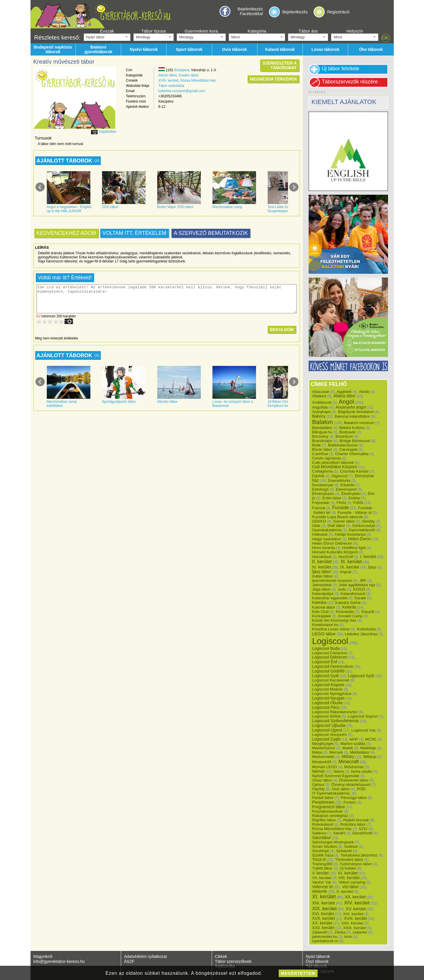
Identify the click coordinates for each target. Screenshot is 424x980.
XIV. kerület (357, 903)
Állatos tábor (344, 396)
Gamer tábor (344, 521)
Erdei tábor (332, 498)
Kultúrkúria (366, 629)
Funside (341, 507)
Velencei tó (322, 887)
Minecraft (349, 762)
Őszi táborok (317, 961)
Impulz (346, 572)
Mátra (317, 752)
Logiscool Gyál (325, 676)
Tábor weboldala (171, 86)
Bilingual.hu (322, 432)
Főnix (341, 503)
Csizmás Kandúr (354, 471)
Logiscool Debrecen (330, 657)
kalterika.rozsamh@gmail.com (182, 91)
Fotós (358, 502)
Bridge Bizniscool (355, 441)
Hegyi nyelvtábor (327, 539)
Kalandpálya (323, 594)
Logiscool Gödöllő (328, 671)
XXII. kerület (323, 928)
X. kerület (345, 892)
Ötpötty (319, 789)
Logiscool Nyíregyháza (332, 694)
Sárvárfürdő (362, 833)
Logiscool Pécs (326, 707)
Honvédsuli (322, 557)
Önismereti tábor (354, 780)
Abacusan (321, 392)
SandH (339, 833)
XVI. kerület (353, 914)
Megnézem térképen (273, 79)
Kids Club (320, 612)
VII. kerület (322, 878)
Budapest (182, 70)
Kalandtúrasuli (353, 594)
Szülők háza (323, 855)
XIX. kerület (324, 909)
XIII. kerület (324, 903)
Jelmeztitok (322, 585)
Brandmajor (322, 441)
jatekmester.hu (325, 937)
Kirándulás (345, 612)
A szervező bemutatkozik (211, 233)
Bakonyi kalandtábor (352, 416)
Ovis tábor (341, 789)
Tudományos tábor (356, 864)
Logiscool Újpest (327, 730)
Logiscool (330, 641)
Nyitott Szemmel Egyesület (336, 776)
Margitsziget (323, 744)
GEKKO (319, 521)
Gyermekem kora (201, 31)
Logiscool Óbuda (327, 703)
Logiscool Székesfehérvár (336, 721)
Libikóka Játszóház (361, 634)
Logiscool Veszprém (330, 735)
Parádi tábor (323, 798)
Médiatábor (360, 752)
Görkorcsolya (364, 526)
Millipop (370, 757)
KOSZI (359, 589)
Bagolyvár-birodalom (356, 412)
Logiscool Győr (361, 676)
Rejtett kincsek (356, 820)
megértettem (298, 973)
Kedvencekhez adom (66, 233)
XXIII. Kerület (355, 928)
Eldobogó (320, 489)
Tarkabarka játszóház (359, 855)
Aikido (364, 392)
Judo (342, 589)
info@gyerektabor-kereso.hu (59, 961)
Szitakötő (344, 851)
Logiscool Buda (326, 648)
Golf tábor (337, 526)
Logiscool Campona (330, 653)
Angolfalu (320, 407)
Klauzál (368, 612)
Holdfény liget (354, 548)
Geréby (368, 521)
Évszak (107, 31)
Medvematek (323, 757)
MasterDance (324, 748)
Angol (346, 402)
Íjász (372, 567)
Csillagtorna (322, 471)
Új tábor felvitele (340, 69)
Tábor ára (308, 31)
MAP (354, 739)
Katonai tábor (324, 607)
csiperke (360, 932)
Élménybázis (323, 494)
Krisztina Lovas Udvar (331, 629)
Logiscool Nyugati (328, 698)
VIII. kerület (349, 878)
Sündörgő (321, 851)
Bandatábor (322, 428)
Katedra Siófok (348, 603)
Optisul (318, 785)
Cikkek (221, 956)
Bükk (316, 445)
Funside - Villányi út (355, 513)
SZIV (363, 829)
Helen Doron (359, 539)
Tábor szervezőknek (233, 961)
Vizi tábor (350, 887)
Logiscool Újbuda (329, 725)
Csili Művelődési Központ (334, 467)
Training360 (322, 864)
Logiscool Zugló (326, 739)
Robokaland (323, 824)
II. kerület (322, 561)
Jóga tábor (321, 589)
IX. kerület (349, 567)
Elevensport (346, 489)
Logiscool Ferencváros (333, 666)
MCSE (371, 739)
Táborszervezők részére (350, 82)
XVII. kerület (323, 918)
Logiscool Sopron (363, 716)
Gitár (316, 526)
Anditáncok (322, 402)
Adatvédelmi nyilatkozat (145, 956)
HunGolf (346, 557)
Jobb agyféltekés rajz (357, 585)
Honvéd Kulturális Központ (335, 552)
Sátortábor (322, 838)
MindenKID (322, 762)
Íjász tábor (322, 572)
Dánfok (318, 476)
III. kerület (351, 562)
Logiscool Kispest (328, 685)
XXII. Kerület (352, 923)
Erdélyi (354, 498)
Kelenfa (349, 607)
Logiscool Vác (364, 730)
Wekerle (320, 891)
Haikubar (320, 534)
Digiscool (340, 476)
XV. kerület (356, 909)
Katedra (319, 602)
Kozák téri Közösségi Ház (334, 620)
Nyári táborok (318, 956)
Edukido (347, 485)
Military (348, 757)
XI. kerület (324, 897)
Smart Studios (324, 846)
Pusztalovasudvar (327, 811)
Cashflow (320, 454)
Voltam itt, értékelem (135, 233)
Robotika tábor (353, 824)
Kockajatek (322, 616)
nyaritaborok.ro (325, 941)
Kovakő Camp (350, 616)
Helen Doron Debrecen (332, 543)
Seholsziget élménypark (333, 842)
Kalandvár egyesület (330, 598)
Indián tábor (322, 576)
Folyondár (321, 503)
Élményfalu (351, 494)
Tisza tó (319, 860)
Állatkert (319, 396)
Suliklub (351, 846)
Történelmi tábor (349, 860)
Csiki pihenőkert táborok (333, 463)
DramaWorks (339, 481)
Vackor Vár (322, 882)
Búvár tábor (322, 449)
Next (294, 187)
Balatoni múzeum (359, 423)
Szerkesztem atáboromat (280, 65)
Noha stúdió (362, 771)
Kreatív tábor (189, 75)
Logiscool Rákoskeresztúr (335, 712)
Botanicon (344, 436)
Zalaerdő (320, 932)
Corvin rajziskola (327, 458)
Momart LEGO (325, 767)
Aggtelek (344, 392)
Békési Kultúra (352, 428)
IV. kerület (322, 567)
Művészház (354, 767)
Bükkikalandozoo (343, 445)
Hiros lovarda (324, 548)
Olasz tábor (322, 780)
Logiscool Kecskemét (331, 680)
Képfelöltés (108, 132)
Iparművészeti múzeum (332, 581)
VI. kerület (348, 873)
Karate (360, 598)
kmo (348, 937)
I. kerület (368, 557)
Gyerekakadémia (327, 530)
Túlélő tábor (322, 868)
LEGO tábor (324, 634)
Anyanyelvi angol (350, 407)
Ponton (350, 802)
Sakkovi (319, 833)
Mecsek (336, 752)
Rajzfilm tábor (324, 820)
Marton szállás (353, 744)
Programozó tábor (329, 807)
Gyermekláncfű (362, 530)
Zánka (340, 932)
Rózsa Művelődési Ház (198, 81)
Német (318, 771)
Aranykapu (321, 412)
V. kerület (320, 873)
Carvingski (349, 449)
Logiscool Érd (325, 662)
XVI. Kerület (323, 914)
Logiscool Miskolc (328, 689)
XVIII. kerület (168, 81)
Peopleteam (323, 802)
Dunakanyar (323, 485)
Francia (319, 508)
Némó (339, 771)
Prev (40, 187)
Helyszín (355, 31)
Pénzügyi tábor (354, 798)
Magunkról (43, 956)
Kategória (257, 31)
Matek (348, 748)
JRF (363, 581)
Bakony (319, 416)
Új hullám (348, 868)
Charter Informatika (352, 454)
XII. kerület (355, 897)
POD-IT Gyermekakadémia (339, 791)
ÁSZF (129, 961)
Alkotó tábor (168, 75)
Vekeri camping (352, 882)
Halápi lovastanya (350, 534)
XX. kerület (322, 923)
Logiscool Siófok (326, 716)
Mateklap (368, 748)
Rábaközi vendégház (330, 816)
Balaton (322, 422)
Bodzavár (348, 432)
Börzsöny (320, 436)
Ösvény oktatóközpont (351, 785)
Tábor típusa (153, 31)
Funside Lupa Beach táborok (337, 517)
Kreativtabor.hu (325, 625)
